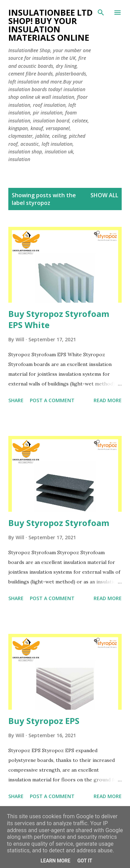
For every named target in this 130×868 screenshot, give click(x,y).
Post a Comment (52, 400)
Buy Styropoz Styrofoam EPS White (59, 319)
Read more (108, 400)
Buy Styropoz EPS (44, 721)
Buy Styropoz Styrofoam (59, 523)
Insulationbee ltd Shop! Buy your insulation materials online (50, 25)
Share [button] (16, 400)
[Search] (101, 13)
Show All (104, 195)
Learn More (55, 861)
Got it (85, 861)
